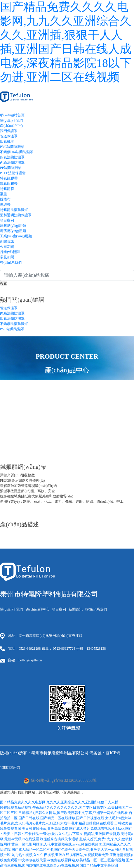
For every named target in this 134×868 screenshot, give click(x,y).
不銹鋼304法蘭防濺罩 (17, 152)
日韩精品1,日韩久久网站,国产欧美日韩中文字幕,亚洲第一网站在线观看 (73, 813)
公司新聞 (7, 247)
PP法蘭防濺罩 (11, 168)
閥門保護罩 (9, 131)
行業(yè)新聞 (10, 252)
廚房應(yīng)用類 (13, 231)
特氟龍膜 (7, 189)
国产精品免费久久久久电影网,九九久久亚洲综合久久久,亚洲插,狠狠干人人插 (59, 802)
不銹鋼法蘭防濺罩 (14, 324)
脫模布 (5, 199)
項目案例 (7, 220)
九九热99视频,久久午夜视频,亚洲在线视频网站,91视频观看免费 (60, 855)
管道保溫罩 (9, 136)
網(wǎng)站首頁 (12, 115)
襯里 (4, 194)
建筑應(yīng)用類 (13, 226)
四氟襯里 (7, 141)
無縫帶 (5, 205)
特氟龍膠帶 (9, 178)
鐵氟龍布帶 (9, 184)
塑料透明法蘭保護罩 (16, 215)
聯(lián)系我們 (11, 262)
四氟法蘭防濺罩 (12, 157)
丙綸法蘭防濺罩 (12, 162)
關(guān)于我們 (12, 120)
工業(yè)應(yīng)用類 (16, 236)
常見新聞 (7, 257)
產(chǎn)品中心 (12, 126)
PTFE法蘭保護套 (13, 173)
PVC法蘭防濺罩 (12, 147)
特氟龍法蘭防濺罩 (14, 210)
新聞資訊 (7, 241)
